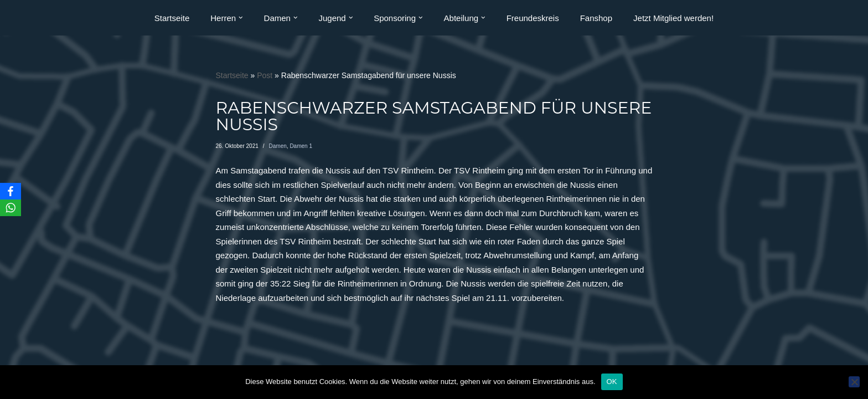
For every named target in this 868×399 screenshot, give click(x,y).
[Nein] (854, 382)
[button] (241, 18)
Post (265, 75)
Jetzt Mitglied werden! (673, 18)
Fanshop (596, 18)
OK (612, 382)
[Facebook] (11, 191)
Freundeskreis (533, 18)
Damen (278, 146)
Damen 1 (301, 146)
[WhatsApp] (11, 208)
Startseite (172, 18)
